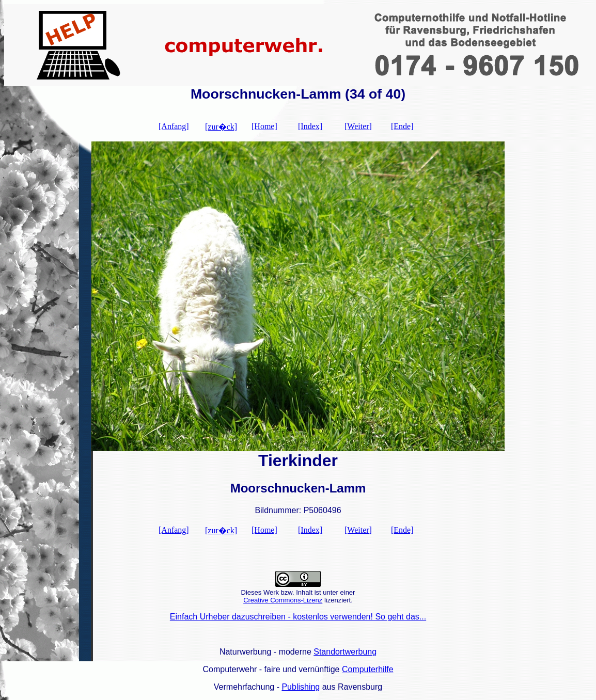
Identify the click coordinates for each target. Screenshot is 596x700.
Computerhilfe (368, 669)
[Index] (310, 126)
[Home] (264, 126)
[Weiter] (358, 126)
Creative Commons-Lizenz (283, 600)
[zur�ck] (221, 127)
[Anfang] (174, 126)
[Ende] (402, 126)
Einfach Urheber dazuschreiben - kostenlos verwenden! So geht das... (298, 617)
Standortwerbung (345, 652)
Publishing (301, 687)
